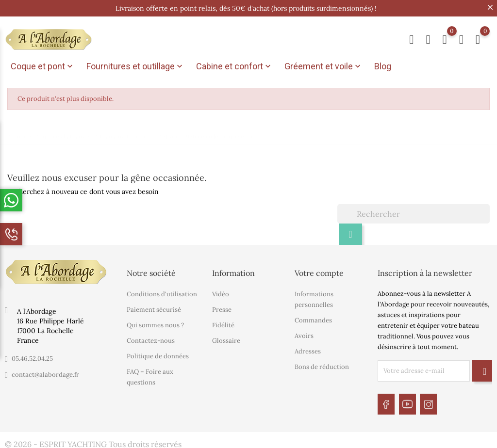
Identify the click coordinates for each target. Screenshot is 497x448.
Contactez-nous (151, 339)
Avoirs (304, 334)
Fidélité (223, 323)
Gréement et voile (323, 66)
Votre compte (319, 271)
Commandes (313, 318)
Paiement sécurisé (154, 308)
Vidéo (221, 292)
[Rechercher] (414, 212)
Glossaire (226, 339)
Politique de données (158, 354)
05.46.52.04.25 (32, 357)
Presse (222, 308)
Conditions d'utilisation (162, 292)
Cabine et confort (234, 66)
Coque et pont (43, 66)
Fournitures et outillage (135, 66)
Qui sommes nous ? (155, 323)
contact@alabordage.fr (45, 373)
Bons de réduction (322, 365)
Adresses (308, 349)
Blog (383, 66)
